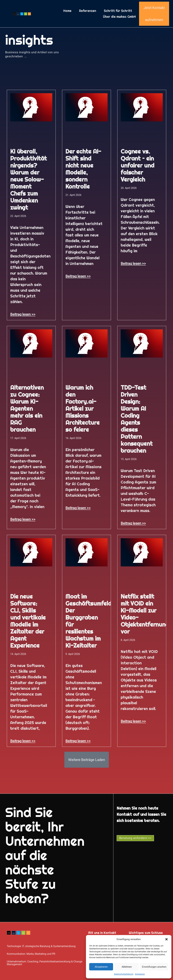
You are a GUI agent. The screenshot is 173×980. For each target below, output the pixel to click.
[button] (167, 939)
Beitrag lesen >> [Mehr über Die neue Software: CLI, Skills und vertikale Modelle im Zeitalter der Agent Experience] (23, 741)
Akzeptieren (101, 967)
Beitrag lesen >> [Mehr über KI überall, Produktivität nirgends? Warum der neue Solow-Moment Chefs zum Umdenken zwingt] (23, 314)
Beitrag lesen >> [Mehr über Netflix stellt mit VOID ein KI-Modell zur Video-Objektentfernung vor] (133, 721)
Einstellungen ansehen (154, 967)
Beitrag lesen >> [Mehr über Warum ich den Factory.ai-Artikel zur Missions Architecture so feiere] (78, 508)
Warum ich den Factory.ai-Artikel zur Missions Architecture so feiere (82, 409)
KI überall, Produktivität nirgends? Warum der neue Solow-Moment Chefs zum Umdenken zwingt (29, 179)
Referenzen (88, 11)
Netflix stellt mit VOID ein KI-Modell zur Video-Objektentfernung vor (145, 614)
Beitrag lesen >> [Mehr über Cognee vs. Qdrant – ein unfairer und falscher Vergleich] (133, 263)
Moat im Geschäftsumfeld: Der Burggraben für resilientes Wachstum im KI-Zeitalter (89, 621)
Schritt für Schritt (118, 11)
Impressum (140, 974)
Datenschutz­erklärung (124, 974)
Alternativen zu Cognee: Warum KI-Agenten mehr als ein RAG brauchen (27, 409)
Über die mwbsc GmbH (119, 17)
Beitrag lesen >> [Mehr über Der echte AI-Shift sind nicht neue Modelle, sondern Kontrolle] (78, 276)
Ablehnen (127, 967)
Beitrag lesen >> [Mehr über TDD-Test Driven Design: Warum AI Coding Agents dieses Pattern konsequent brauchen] (133, 523)
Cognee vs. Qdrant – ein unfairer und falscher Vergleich (137, 165)
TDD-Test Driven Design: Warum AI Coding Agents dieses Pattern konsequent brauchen (137, 419)
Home (67, 11)
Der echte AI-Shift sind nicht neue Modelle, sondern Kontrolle (83, 169)
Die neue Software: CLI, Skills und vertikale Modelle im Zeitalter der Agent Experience (28, 621)
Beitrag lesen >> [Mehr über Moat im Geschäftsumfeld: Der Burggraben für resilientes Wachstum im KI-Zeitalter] (78, 741)
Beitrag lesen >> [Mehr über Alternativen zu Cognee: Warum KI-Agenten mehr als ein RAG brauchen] (23, 519)
